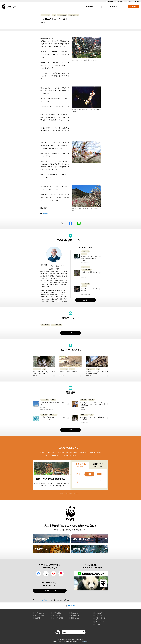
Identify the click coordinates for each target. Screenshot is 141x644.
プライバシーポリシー (102, 619)
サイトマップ (100, 622)
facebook (70, 223)
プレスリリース (100, 613)
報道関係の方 (75, 616)
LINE (79, 223)
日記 (54, 15)
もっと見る (86, 300)
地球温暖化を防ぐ (52, 540)
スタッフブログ (45, 15)
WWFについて (113, 7)
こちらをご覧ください (83, 642)
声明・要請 (99, 616)
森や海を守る (47, 213)
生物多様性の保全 (74, 15)
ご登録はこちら (50, 591)
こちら (79, 494)
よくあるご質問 (58, 618)
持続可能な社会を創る (91, 540)
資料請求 (131, 1)
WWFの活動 (90, 7)
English (98, 624)
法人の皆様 (56, 616)
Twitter (62, 223)
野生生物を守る (62, 15)
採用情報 (38, 618)
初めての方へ (75, 613)
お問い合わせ (75, 618)
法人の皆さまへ (121, 1)
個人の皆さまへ (111, 1)
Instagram (61, 574)
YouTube (53, 574)
